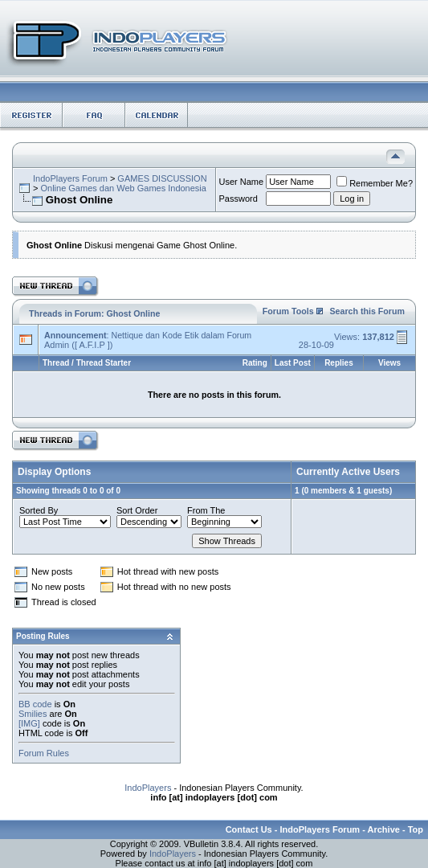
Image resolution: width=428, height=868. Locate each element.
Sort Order (137, 510)
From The (206, 510)
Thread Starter (104, 363)
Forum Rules (44, 753)
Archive (384, 829)
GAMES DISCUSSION (162, 178)
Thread (56, 363)
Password (238, 199)
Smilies (33, 714)
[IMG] (29, 723)
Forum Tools (288, 311)
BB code (35, 704)
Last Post (293, 363)
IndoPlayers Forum (70, 178)
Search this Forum (367, 311)
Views (389, 363)
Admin (57, 345)
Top (416, 829)
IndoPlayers (148, 788)
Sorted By (39, 510)
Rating (255, 363)
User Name (242, 182)
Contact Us (249, 829)
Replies (339, 363)
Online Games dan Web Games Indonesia (123, 188)
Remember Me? (375, 183)
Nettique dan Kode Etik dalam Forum (181, 335)
